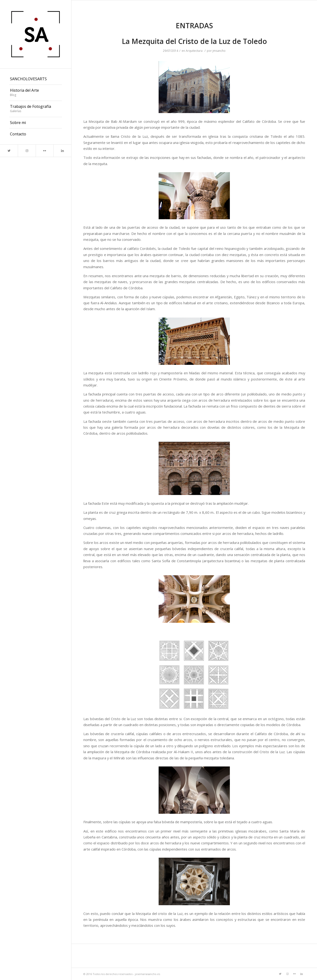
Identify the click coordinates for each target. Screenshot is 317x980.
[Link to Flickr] (45, 151)
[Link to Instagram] (27, 151)
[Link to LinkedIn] (62, 151)
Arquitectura (194, 51)
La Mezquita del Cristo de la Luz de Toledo (194, 41)
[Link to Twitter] (9, 151)
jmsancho (219, 51)
